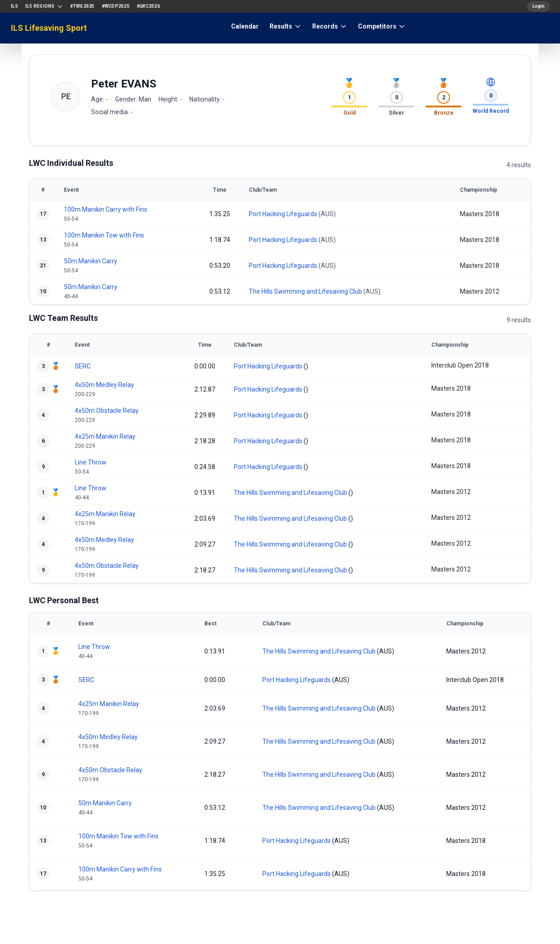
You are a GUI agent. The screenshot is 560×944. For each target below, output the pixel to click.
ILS (14, 6)
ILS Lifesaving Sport (49, 28)
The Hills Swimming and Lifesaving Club (305, 291)
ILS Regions (44, 6)
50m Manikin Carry (91, 261)
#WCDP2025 (116, 6)
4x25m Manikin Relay (105, 436)
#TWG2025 (82, 6)
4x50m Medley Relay (104, 385)
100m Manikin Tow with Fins (104, 235)
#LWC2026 (148, 6)
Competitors (382, 26)
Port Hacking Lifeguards (283, 214)
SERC (83, 366)
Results (285, 26)
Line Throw (91, 462)
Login (538, 6)
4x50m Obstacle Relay (107, 411)
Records (330, 26)
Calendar (245, 26)
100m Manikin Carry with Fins (106, 209)
